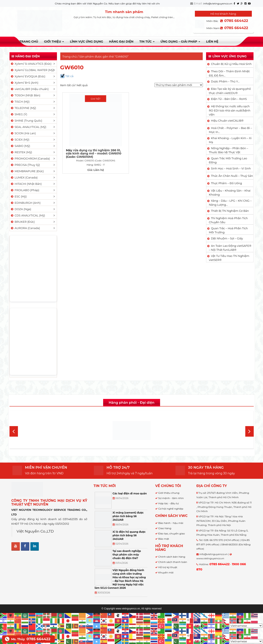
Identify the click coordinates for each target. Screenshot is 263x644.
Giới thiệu (54, 42)
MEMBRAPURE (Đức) (27, 171)
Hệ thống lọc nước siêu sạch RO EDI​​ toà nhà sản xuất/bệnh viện (230, 110)
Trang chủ (29, 42)
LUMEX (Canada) (24, 177)
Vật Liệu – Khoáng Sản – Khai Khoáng (230, 193)
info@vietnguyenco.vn (218, 3)
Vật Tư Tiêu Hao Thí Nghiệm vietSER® (229, 258)
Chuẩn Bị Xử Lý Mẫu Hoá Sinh (231, 64)
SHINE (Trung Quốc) (26, 121)
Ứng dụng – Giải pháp (180, 42)
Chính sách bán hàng (172, 557)
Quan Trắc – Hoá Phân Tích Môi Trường (228, 230)
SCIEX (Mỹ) (20, 140)
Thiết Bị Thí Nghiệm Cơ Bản (230, 211)
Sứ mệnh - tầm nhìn (171, 498)
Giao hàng (165, 528)
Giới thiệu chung (169, 493)
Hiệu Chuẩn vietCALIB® (227, 121)
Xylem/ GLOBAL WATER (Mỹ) (32, 70)
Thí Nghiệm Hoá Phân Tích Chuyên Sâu (228, 220)
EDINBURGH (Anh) (26, 203)
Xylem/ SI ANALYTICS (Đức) (31, 64)
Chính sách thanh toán (173, 562)
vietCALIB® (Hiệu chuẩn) (30, 89)
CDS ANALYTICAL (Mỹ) (28, 215)
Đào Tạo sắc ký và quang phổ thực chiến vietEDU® (230, 91)
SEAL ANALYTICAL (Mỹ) (28, 127)
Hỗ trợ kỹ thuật (168, 567)
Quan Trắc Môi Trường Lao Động (228, 160)
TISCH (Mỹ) (20, 102)
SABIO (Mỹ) (20, 146)
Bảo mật (164, 539)
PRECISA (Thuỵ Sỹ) (25, 165)
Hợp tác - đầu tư (168, 503)
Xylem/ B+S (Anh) (24, 83)
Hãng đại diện (121, 42)
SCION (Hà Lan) (23, 133)
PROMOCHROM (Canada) (30, 158)
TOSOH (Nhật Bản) (25, 95)
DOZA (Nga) (21, 209)
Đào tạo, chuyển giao (171, 533)
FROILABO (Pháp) (25, 190)
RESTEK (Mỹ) (21, 152)
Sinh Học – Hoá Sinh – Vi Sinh (231, 168)
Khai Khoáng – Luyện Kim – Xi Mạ (230, 140)
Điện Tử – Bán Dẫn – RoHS (229, 99)
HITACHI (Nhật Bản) (26, 184)
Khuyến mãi (166, 572)
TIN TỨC (147, 42)
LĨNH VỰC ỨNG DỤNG (86, 42)
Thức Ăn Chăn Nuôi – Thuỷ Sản (232, 176)
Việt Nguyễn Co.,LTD (35, 531)
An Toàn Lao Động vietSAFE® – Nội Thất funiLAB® (230, 248)
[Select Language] (246, 626)
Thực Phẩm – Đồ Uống (226, 183)
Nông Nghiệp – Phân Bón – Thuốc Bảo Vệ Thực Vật (228, 150)
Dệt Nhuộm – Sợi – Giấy (227, 238)
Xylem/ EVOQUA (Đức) (28, 76)
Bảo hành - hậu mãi (171, 523)
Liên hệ (212, 42)
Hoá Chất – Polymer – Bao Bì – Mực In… (230, 130)
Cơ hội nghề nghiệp (171, 509)
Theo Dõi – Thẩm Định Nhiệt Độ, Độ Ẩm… (229, 73)
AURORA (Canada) (25, 228)
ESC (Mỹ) (19, 196)
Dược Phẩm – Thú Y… (225, 81)
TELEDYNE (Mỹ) (23, 108)
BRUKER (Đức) (23, 222)
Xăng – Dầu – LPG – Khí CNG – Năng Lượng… (230, 203)
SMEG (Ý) (19, 114)
